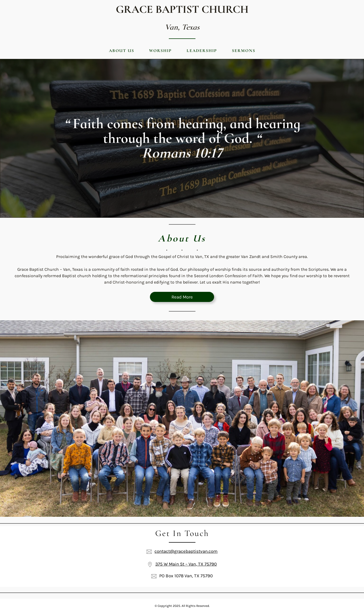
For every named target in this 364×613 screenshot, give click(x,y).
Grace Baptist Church (182, 9)
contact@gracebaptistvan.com (186, 551)
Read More (182, 297)
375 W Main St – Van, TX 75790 (186, 564)
